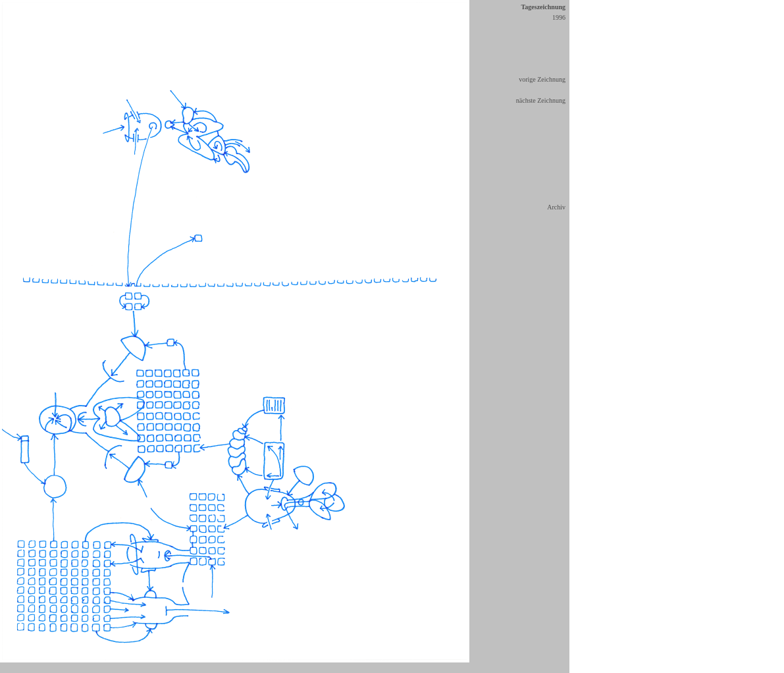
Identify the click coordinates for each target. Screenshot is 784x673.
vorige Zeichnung (542, 79)
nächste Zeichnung (541, 100)
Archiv (556, 207)
